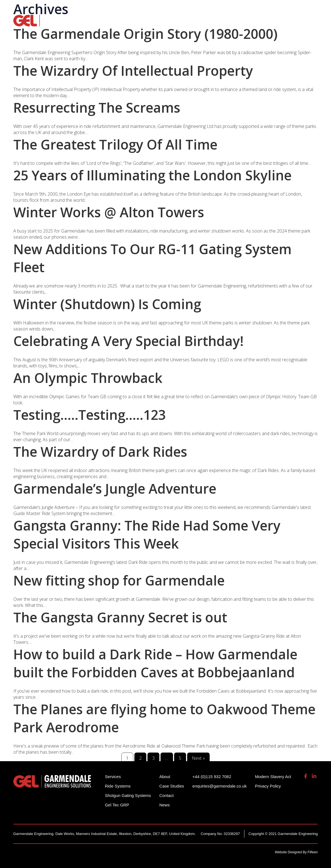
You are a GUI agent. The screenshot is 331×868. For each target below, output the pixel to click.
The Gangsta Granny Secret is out (120, 617)
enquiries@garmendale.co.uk (274, 8)
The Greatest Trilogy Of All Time (115, 144)
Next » (198, 758)
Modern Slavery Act (273, 777)
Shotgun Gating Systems (163, 19)
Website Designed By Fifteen (296, 852)
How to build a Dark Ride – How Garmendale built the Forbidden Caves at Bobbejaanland (155, 663)
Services (213, 19)
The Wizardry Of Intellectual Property (133, 71)
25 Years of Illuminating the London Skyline (152, 175)
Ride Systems (106, 19)
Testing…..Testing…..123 (90, 415)
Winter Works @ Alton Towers (109, 212)
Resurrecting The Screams (97, 108)
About (283, 19)
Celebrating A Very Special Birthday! (128, 341)
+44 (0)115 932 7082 (215, 8)
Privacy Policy (268, 786)
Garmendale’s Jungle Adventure (115, 489)
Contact (167, 795)
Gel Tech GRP (249, 19)
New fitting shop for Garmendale (119, 580)
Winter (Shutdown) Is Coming (107, 304)
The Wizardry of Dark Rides (100, 452)
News (165, 805)
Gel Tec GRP (117, 805)
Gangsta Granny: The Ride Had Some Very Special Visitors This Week (147, 534)
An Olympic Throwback (88, 378)
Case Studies (172, 786)
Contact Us (104, 27)
